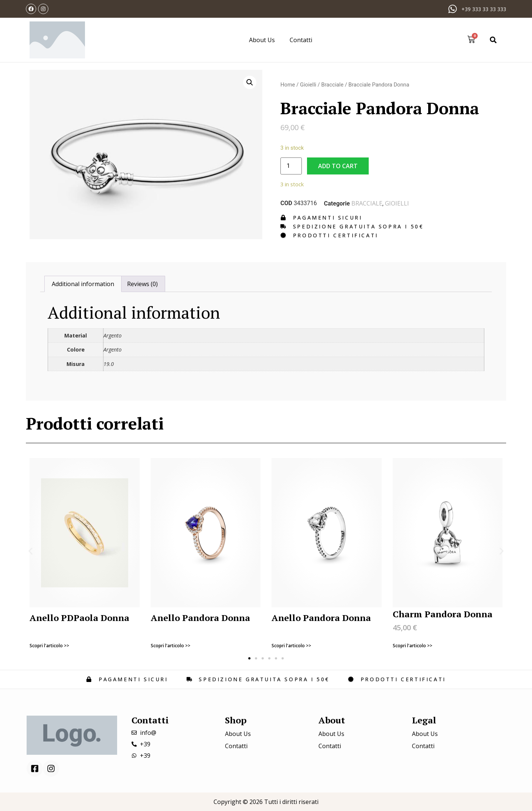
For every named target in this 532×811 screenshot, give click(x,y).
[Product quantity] (291, 166)
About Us (262, 40)
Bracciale (332, 85)
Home (288, 85)
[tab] (83, 284)
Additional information (83, 284)
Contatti (301, 40)
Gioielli (308, 85)
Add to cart (338, 166)
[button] (493, 40)
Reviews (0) (142, 284)
